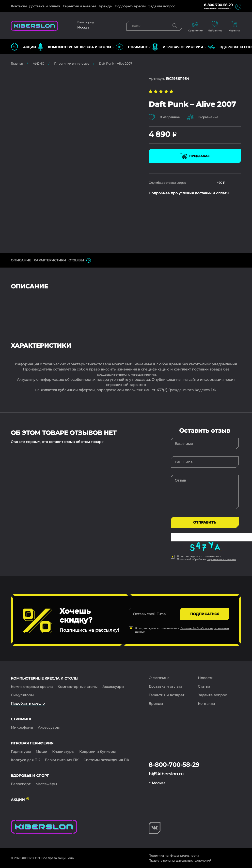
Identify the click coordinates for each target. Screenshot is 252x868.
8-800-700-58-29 (218, 5)
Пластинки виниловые (72, 64)
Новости (206, 678)
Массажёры (46, 784)
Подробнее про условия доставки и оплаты (189, 193)
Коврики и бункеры (97, 752)
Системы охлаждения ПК (106, 760)
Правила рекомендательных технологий (180, 861)
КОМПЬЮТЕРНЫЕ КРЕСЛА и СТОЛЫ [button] (74, 47)
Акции (23, 47)
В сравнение (203, 117)
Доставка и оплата (45, 6)
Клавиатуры (63, 752)
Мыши (41, 752)
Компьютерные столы (78, 687)
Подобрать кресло (130, 6)
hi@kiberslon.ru (166, 774)
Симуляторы (22, 695)
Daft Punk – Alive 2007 (116, 64)
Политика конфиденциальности (174, 856)
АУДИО (39, 64)
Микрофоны (22, 727)
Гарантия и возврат (79, 6)
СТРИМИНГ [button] (132, 47)
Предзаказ (195, 156)
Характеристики (50, 260)
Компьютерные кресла (32, 687)
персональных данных (221, 559)
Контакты (19, 6)
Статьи (204, 686)
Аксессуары (113, 687)
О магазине (159, 678)
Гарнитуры (21, 752)
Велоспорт (21, 784)
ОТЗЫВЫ (80, 260)
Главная (17, 64)
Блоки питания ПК (62, 760)
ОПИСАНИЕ (21, 260)
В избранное (164, 117)
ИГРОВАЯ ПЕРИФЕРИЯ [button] (178, 47)
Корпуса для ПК (25, 760)
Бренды (105, 6)
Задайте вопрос (162, 6)
